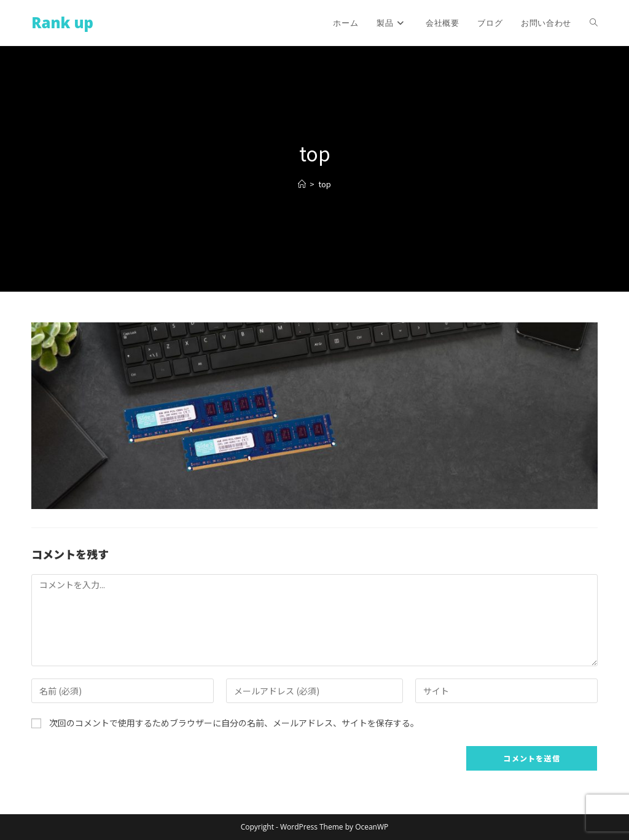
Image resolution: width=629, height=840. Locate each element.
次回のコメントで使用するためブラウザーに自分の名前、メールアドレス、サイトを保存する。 (234, 723)
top (325, 184)
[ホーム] (302, 184)
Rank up (62, 22)
